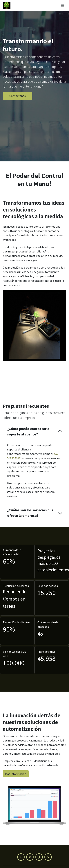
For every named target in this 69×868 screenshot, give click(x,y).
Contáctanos (18, 96)
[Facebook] (21, 857)
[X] (48, 857)
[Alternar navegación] (63, 5)
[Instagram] (30, 857)
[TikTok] (39, 857)
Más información (16, 774)
